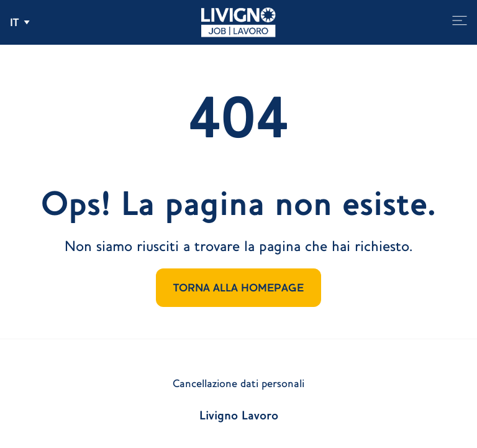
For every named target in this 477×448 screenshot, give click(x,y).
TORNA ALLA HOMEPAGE (238, 288)
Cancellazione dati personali (238, 383)
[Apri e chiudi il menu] (460, 21)
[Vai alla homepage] (238, 22)
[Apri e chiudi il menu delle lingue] (20, 22)
